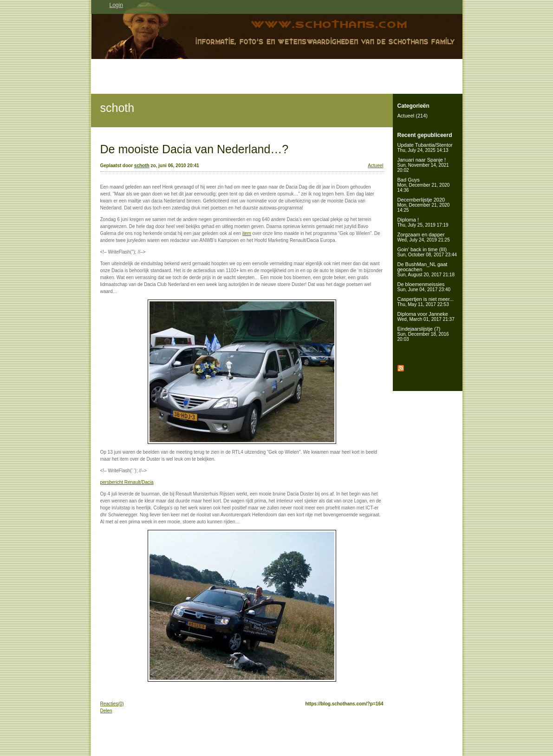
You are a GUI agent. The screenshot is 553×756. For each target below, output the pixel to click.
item (247, 233)
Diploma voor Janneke (426, 316)
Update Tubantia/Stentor (425, 147)
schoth (117, 108)
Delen (106, 711)
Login (116, 5)
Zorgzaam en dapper (424, 237)
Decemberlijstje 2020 (424, 205)
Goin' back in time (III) (427, 252)
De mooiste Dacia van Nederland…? (195, 149)
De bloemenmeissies (424, 287)
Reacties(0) (112, 704)
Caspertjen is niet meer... (426, 302)
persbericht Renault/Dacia (127, 482)
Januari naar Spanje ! (423, 165)
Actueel (375, 166)
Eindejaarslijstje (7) (423, 334)
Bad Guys (424, 185)
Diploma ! (423, 222)
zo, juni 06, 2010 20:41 (175, 166)
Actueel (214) (413, 116)
